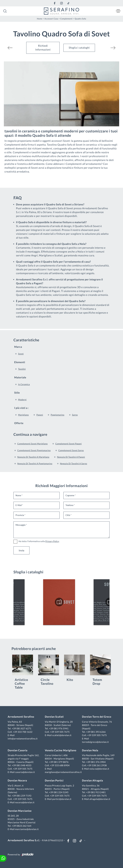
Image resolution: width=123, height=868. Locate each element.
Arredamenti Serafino (21, 717)
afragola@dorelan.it (100, 799)
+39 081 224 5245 (59, 792)
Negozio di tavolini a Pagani (71, 457)
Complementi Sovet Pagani (69, 444)
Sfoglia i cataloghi (79, 48)
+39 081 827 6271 (22, 728)
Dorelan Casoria (18, 750)
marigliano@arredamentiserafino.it (63, 772)
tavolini (22, 369)
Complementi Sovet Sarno (71, 450)
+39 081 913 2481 (96, 792)
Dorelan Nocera (17, 781)
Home (40, 19)
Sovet (21, 354)
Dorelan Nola (90, 750)
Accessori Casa (51, 19)
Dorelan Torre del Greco (97, 717)
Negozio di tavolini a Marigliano (33, 457)
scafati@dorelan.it (62, 735)
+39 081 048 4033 (22, 765)
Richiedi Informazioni (43, 48)
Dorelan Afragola (92, 781)
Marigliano (23, 415)
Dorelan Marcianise (20, 811)
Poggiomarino (57, 415)
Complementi (66, 19)
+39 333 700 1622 (23, 732)
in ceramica (24, 384)
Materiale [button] (20, 377)
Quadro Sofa (80, 19)
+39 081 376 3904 (96, 762)
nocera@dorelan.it (25, 802)
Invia (21, 550)
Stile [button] (17, 393)
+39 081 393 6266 (96, 732)
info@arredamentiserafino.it (23, 739)
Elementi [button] (20, 362)
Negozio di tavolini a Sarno (74, 463)
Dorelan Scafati (54, 717)
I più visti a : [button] (21, 408)
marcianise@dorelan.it (27, 829)
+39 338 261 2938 (97, 765)
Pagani (40, 415)
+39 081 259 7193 (22, 796)
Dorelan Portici (54, 781)
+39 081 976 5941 (59, 728)
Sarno (75, 415)
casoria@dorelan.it (25, 772)
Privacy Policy (52, 541)
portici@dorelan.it (62, 799)
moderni (22, 400)
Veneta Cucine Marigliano (61, 750)
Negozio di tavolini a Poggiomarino (35, 463)
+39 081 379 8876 (59, 762)
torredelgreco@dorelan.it (95, 742)
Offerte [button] (19, 423)
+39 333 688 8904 (60, 765)
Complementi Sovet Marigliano (33, 444)
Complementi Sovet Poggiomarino (34, 450)
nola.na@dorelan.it (99, 769)
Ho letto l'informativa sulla (39, 541)
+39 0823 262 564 (22, 826)
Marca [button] (18, 347)
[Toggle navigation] (118, 11)
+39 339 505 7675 (60, 732)
